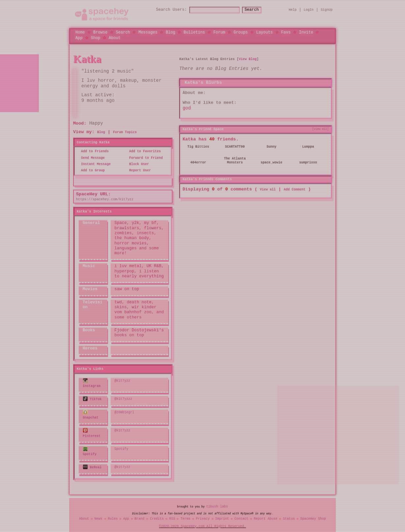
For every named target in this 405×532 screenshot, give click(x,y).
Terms (185, 517)
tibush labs (217, 505)
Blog (170, 32)
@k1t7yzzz (123, 399)
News (98, 517)
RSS (172, 517)
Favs (286, 32)
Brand (140, 517)
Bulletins (194, 32)
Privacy (203, 517)
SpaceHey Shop (313, 517)
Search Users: (166, 10)
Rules (113, 517)
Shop (96, 38)
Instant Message (94, 164)
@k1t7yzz (122, 381)
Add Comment (295, 189)
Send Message (91, 158)
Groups (241, 32)
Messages (148, 32)
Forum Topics (125, 132)
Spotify (90, 450)
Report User (138, 170)
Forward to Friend (144, 158)
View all (268, 189)
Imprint (222, 517)
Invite (306, 32)
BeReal (92, 465)
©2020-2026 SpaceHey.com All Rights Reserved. (202, 524)
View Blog (248, 59)
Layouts (264, 32)
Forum (219, 32)
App (79, 38)
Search (258, 10)
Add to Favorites (143, 151)
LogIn (309, 10)
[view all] (320, 129)
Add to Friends (93, 151)
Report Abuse (266, 517)
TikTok (92, 399)
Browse (100, 32)
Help (293, 10)
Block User (137, 164)
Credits (157, 517)
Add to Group (91, 170)
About (115, 38)
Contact (241, 517)
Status (289, 517)
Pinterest (92, 432)
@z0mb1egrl (124, 412)
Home (80, 32)
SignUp (327, 10)
